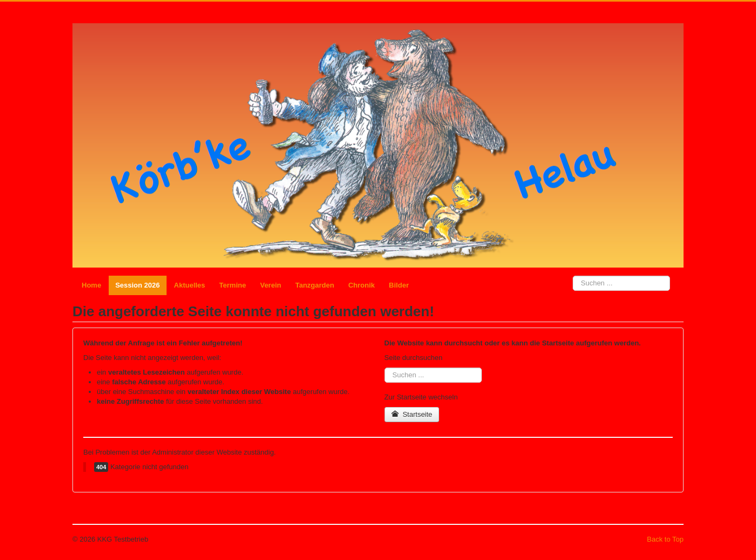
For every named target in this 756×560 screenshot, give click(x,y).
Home (91, 285)
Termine (233, 285)
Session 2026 (137, 285)
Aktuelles (190, 285)
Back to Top (665, 539)
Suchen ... (573, 276)
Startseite (412, 414)
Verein (271, 285)
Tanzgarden (315, 285)
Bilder (399, 285)
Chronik (362, 285)
